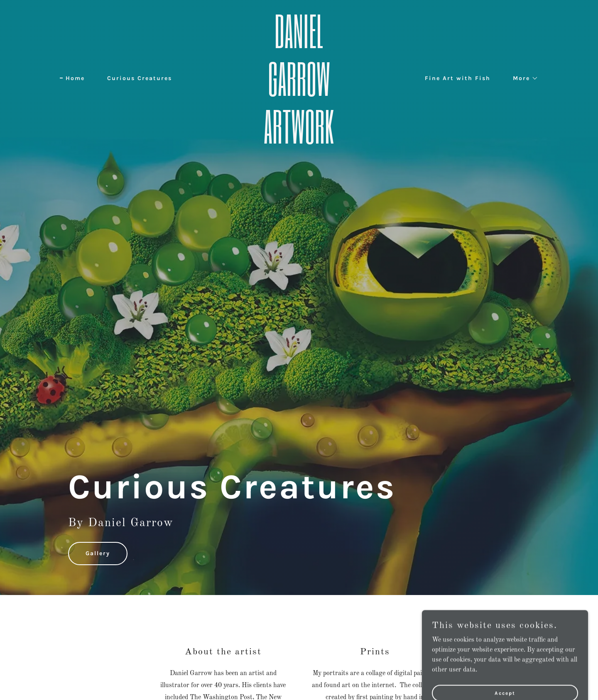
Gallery (98, 553)
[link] (299, 142)
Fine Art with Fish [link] (458, 78)
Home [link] (75, 78)
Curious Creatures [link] (140, 78)
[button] (523, 78)
